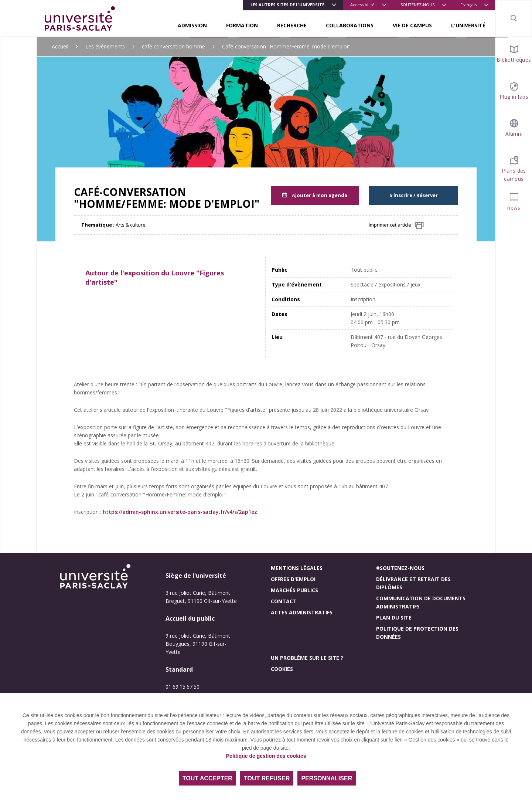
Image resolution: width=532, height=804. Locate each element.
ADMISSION (192, 25)
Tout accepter (207, 778)
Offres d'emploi (293, 579)
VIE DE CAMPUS (412, 25)
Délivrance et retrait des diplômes (413, 583)
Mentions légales (297, 568)
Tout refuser (267, 778)
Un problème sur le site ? (307, 658)
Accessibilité (362, 5)
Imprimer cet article (396, 225)
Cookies (282, 669)
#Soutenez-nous (400, 568)
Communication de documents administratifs (421, 602)
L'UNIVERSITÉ (468, 25)
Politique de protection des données (417, 633)
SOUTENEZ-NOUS (417, 5)
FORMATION (242, 25)
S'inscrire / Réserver (414, 195)
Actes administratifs (302, 612)
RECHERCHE (292, 25)
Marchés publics (294, 590)
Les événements (105, 46)
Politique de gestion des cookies (266, 756)
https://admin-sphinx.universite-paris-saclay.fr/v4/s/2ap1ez (180, 512)
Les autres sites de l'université (287, 5)
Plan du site (394, 618)
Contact (284, 601)
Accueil (60, 46)
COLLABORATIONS (350, 25)
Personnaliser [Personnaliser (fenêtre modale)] (327, 778)
